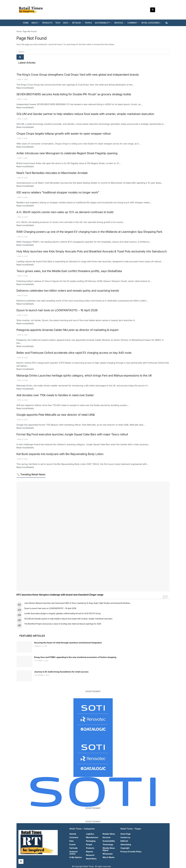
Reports (90, 852)
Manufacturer (92, 837)
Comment (74, 837)
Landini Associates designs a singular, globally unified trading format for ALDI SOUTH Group (63, 613)
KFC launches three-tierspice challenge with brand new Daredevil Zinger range (60, 595)
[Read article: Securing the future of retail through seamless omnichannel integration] (24, 647)
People (89, 844)
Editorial (124, 841)
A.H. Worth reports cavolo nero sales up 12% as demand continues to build (65, 212)
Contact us (125, 837)
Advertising (126, 844)
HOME (26, 23)
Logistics (90, 834)
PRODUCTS (47, 23)
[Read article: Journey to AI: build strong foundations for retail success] (24, 676)
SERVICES (119, 23)
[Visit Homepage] (32, 10)
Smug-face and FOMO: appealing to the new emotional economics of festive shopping (75, 657)
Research (90, 855)
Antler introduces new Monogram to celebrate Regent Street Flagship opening (67, 153)
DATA (65, 23)
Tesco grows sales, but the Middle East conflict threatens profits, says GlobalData (69, 271)
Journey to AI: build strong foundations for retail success (61, 672)
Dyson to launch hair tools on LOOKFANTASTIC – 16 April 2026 (57, 310)
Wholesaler (108, 854)
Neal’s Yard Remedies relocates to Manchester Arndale (52, 173)
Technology (108, 844)
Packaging (91, 841)
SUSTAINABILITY (102, 23)
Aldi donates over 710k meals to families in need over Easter (55, 395)
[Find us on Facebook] (165, 10)
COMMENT (132, 23)
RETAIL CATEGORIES (151, 23)
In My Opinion (76, 857)
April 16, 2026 (22, 178)
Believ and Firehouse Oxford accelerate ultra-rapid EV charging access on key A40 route (74, 353)
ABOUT (35, 23)
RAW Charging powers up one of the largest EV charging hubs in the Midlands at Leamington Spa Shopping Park (89, 232)
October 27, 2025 (41, 661)
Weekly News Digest (109, 849)
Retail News (91, 859)
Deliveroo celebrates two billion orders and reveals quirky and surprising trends (68, 291)
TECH (58, 23)
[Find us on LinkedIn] (159, 10)
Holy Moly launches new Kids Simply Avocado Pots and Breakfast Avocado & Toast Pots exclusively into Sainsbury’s (92, 251)
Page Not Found (30, 31)
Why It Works (109, 857)
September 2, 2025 (42, 675)
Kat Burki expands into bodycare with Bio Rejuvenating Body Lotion (60, 454)
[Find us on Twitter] (153, 10)
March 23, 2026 (41, 646)
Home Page (126, 834)
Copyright (125, 848)
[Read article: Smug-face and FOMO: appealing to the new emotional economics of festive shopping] (24, 661)
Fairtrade (74, 848)
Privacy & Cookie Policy (131, 852)
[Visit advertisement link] (93, 718)
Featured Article (73, 853)
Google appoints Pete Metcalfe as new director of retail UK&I (56, 415)
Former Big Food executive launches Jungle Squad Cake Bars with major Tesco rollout (72, 434)
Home (19, 31)
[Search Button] (167, 23)
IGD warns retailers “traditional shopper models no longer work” (58, 192)
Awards (73, 834)
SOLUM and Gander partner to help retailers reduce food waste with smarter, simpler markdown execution (85, 114)
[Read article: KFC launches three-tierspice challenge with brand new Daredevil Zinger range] (93, 536)
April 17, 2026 (22, 80)
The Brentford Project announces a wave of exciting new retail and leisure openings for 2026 (63, 624)
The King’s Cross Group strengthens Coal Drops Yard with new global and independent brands (78, 75)
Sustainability (109, 841)
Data (72, 841)
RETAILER (77, 23)
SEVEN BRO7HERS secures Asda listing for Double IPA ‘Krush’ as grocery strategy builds (74, 94)
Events (73, 844)
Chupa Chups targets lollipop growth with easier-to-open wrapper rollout (64, 134)
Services (107, 837)
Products (90, 848)
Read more (25, 88)
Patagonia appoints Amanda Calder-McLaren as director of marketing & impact (68, 330)
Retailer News (109, 834)
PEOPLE (88, 23)
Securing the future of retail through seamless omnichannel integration (68, 643)
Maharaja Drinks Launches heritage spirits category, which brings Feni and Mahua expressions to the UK (84, 375)
